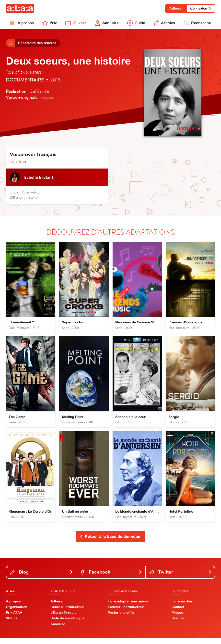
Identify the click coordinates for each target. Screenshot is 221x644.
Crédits (178, 624)
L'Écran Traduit (63, 619)
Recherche (197, 24)
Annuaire (106, 24)
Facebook (111, 578)
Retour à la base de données (110, 542)
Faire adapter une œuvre (128, 607)
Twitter (181, 578)
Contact (178, 613)
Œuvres (75, 24)
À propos (22, 24)
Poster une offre (121, 619)
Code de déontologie (67, 624)
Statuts (12, 624)
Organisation (17, 613)
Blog (42, 578)
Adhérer (175, 8)
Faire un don (182, 607)
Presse (177, 619)
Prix (49, 24)
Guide (136, 24)
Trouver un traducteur (126, 613)
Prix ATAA (14, 619)
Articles (164, 24)
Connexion (200, 8)
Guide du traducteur (67, 613)
